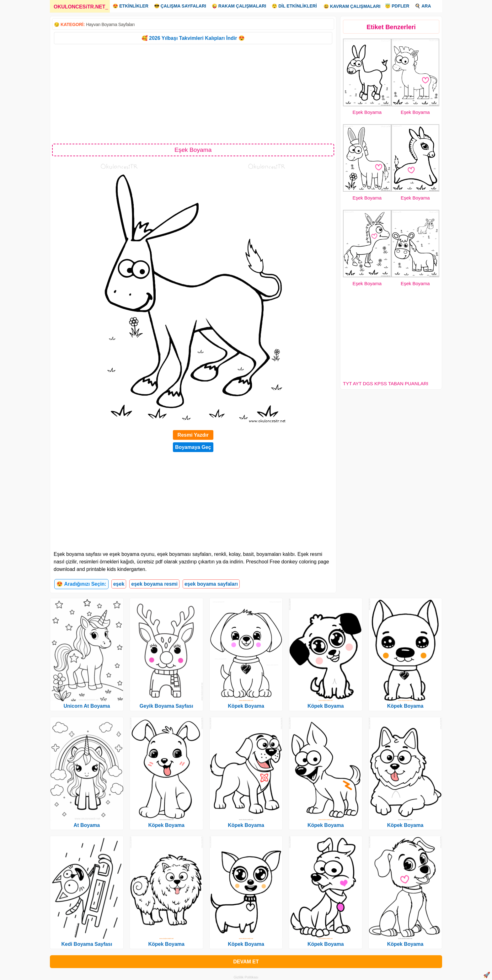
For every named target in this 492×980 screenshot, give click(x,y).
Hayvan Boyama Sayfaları (110, 24)
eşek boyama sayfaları (211, 584)
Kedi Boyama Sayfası (87, 944)
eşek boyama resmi (154, 584)
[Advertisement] (193, 93)
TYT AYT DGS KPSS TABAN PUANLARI (386, 383)
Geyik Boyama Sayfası (166, 706)
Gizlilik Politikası (246, 977)
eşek (119, 584)
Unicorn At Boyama (87, 706)
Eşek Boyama (367, 112)
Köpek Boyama (166, 825)
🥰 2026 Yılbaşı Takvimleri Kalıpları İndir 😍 (193, 38)
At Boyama (87, 825)
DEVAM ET (246, 962)
